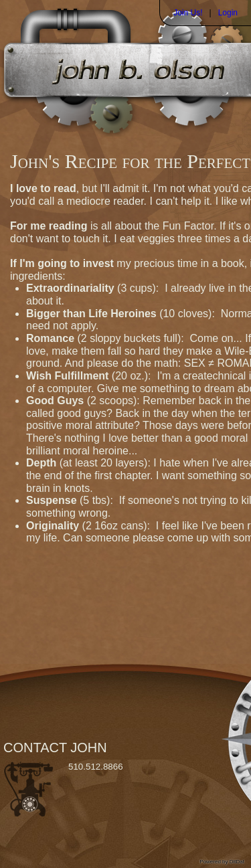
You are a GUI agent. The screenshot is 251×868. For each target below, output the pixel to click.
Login (228, 13)
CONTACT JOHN (55, 748)
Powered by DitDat (222, 862)
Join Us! (188, 13)
